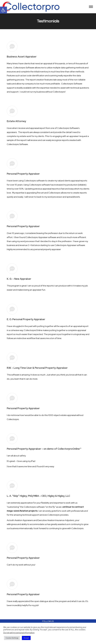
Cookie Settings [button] (12, 638)
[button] (3, 10)
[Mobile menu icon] (91, 7)
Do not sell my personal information (19, 633)
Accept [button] (26, 638)
